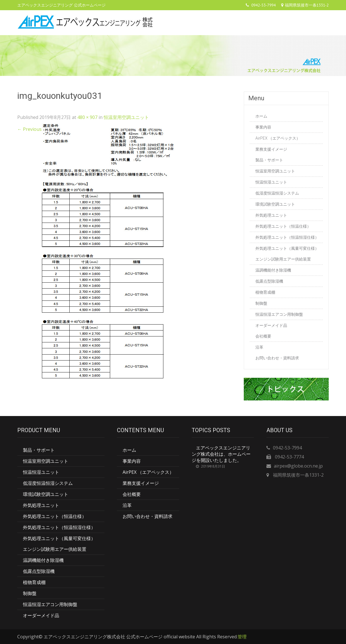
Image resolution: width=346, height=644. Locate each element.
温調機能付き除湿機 (273, 270)
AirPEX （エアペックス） (278, 138)
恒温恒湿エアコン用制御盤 (279, 314)
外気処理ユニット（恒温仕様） (283, 226)
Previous (29, 129)
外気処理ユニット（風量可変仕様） (287, 248)
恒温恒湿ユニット (271, 182)
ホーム (261, 116)
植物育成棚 (265, 292)
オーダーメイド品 (271, 325)
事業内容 (263, 127)
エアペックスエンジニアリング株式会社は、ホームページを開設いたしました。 (221, 454)
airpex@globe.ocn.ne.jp (298, 466)
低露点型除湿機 (269, 281)
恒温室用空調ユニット (126, 117)
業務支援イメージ (271, 149)
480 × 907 (87, 117)
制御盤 (261, 303)
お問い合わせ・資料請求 (277, 358)
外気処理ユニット (271, 215)
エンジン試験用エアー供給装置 (283, 259)
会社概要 (263, 336)
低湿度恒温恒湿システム (277, 193)
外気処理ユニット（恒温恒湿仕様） (287, 237)
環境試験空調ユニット (275, 204)
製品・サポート (269, 160)
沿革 (259, 347)
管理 (242, 637)
